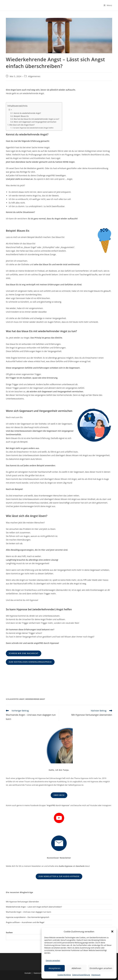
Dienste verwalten (53, 961)
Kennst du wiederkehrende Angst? (27, 113)
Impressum (96, 975)
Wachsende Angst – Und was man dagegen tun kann (28, 912)
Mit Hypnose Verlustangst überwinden (22, 902)
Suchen (9, 932)
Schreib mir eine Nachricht (23, 653)
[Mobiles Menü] (108, 5)
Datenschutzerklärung (81, 975)
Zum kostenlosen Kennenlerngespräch (30, 662)
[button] (112, 931)
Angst (22, 699)
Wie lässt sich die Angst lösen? (22, 125)
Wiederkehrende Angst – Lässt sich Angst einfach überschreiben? (34, 907)
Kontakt (28, 973)
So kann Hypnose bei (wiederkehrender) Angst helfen (33, 128)
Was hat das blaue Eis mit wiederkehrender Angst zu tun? (36, 119)
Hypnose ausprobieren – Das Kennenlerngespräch (27, 917)
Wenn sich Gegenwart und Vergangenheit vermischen (35, 122)
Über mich (59, 795)
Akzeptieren (54, 968)
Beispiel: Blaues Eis (21, 116)
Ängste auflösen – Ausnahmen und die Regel (25, 922)
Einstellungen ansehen (101, 968)
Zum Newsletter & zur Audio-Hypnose (59, 876)
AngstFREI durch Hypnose (58, 805)
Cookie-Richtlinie (64, 975)
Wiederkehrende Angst (35, 699)
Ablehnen (76, 968)
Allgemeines (34, 76)
